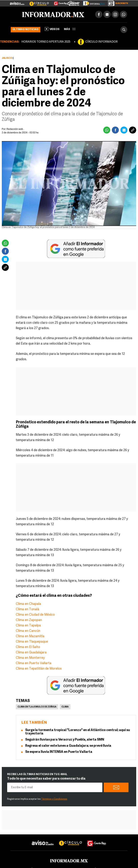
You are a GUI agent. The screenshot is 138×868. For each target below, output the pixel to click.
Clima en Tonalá (28, 609)
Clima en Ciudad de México (35, 615)
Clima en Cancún (28, 631)
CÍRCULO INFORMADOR (101, 42)
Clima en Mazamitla (30, 636)
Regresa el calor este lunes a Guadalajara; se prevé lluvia (68, 746)
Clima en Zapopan (29, 620)
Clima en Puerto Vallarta (34, 663)
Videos (52, 29)
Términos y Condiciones (54, 799)
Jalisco (7, 58)
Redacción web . (15, 129)
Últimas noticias (26, 30)
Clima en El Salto (28, 647)
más (70, 29)
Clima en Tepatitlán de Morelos (39, 669)
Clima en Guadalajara (31, 653)
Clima (65, 707)
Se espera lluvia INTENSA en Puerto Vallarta (59, 752)
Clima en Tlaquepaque (32, 642)
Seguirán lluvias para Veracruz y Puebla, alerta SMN (65, 740)
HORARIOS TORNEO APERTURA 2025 (46, 42)
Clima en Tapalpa (28, 626)
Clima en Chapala (28, 604)
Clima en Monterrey (30, 658)
